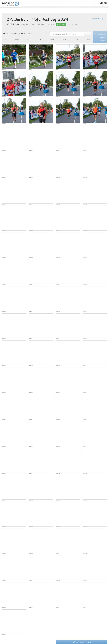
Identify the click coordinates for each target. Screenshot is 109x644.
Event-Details (98, 19)
